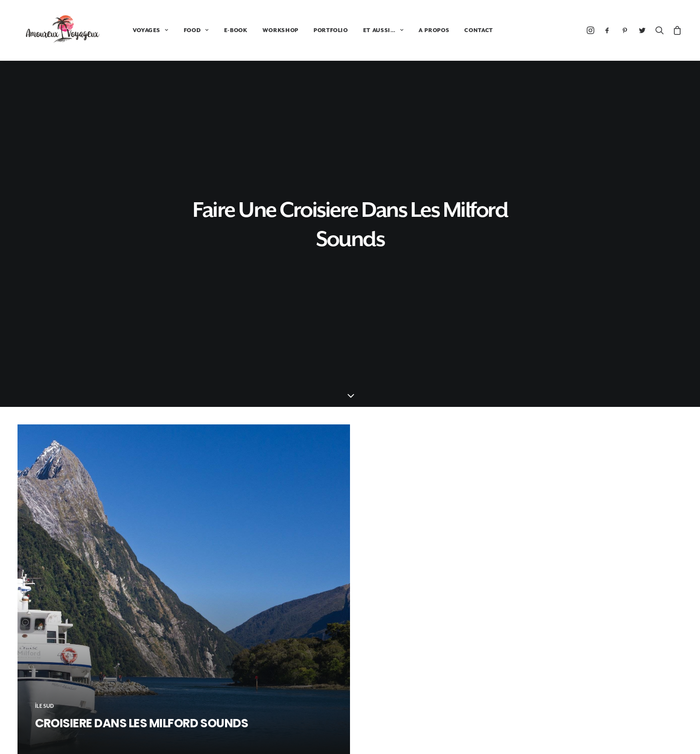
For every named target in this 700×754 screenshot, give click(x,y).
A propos (567, 730)
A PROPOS (422, 30)
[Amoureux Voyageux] (57, 30)
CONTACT (467, 30)
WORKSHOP (269, 30)
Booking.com (350, 653)
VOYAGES (139, 30)
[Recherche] (660, 30)
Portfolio (566, 715)
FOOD (185, 30)
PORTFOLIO (319, 30)
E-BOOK (224, 30)
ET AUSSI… (372, 30)
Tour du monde (576, 699)
